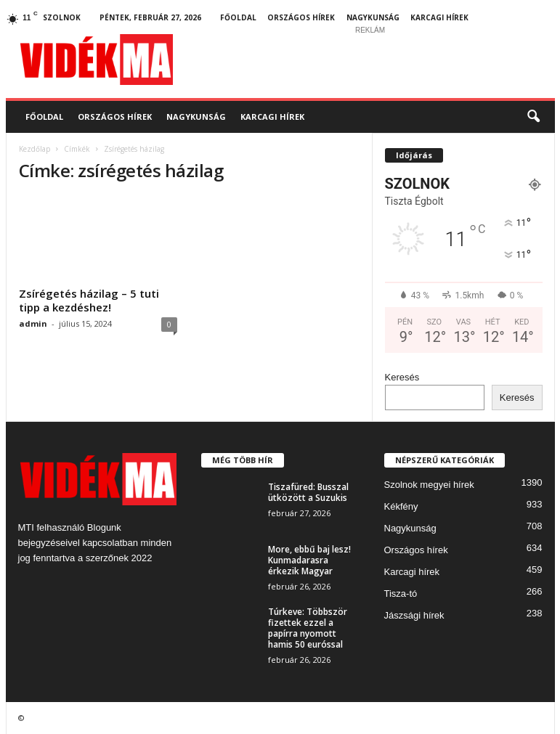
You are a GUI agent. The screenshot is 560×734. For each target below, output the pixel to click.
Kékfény (401, 506)
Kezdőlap (35, 149)
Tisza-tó (401, 594)
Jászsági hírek (414, 615)
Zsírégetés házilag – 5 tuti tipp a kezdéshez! (89, 300)
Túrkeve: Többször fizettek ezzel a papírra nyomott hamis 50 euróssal (308, 628)
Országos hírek (301, 17)
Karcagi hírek (439, 17)
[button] (533, 117)
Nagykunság (373, 17)
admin (33, 323)
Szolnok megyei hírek (429, 485)
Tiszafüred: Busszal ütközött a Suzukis (308, 492)
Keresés (402, 377)
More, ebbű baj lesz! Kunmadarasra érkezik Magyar (309, 560)
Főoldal (238, 17)
